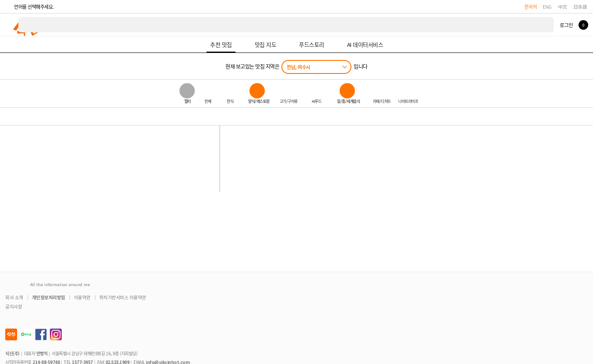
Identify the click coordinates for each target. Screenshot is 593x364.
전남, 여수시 (298, 67)
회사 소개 (14, 297)
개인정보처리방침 (49, 297)
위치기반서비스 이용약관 (123, 297)
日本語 (580, 7)
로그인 (566, 25)
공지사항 (14, 306)
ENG (547, 7)
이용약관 (82, 297)
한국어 (531, 7)
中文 (563, 7)
